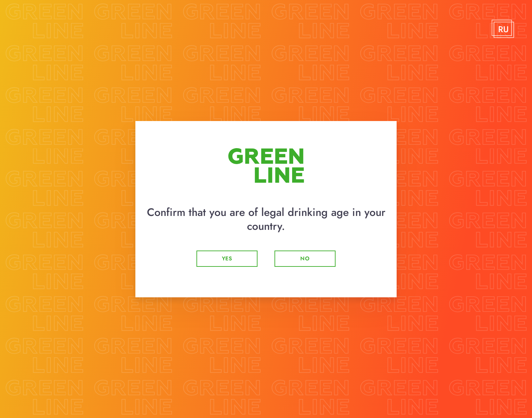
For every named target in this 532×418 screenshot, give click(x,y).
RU (503, 30)
